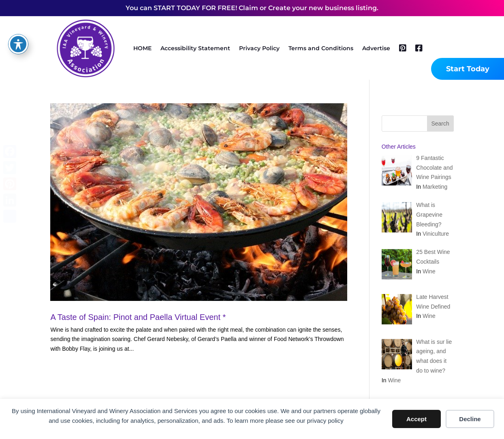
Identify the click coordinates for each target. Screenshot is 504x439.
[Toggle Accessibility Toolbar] (18, 22)
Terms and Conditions (321, 48)
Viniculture (436, 234)
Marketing (435, 187)
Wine (429, 271)
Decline (470, 419)
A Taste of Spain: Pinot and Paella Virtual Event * (138, 317)
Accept (416, 419)
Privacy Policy (259, 48)
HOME (142, 48)
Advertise (376, 48)
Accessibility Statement (195, 48)
